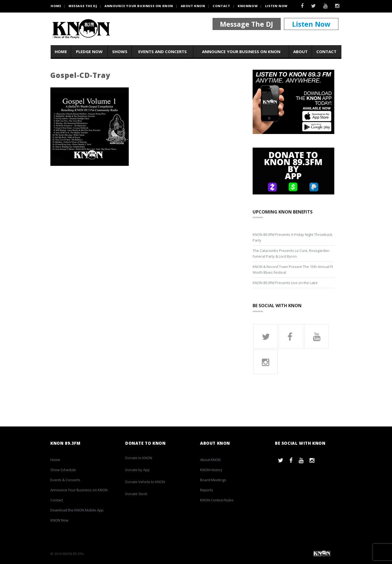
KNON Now (59, 520)
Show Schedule (63, 470)
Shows (120, 51)
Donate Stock (136, 494)
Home (61, 51)
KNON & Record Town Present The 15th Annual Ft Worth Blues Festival (293, 269)
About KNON (193, 6)
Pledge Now (89, 51)
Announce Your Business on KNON (139, 6)
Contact (221, 6)
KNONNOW (248, 6)
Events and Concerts (163, 51)
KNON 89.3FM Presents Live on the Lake (285, 283)
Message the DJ (83, 6)
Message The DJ (246, 24)
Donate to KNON (139, 458)
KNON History (211, 470)
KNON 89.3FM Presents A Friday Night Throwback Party (293, 237)
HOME (56, 6)
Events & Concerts (65, 480)
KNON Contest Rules (217, 500)
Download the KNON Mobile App (77, 510)
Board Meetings (213, 480)
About (300, 51)
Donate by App (137, 470)
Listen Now (276, 6)
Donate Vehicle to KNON (145, 482)
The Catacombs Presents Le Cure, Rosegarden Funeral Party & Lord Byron (291, 253)
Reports (207, 490)
